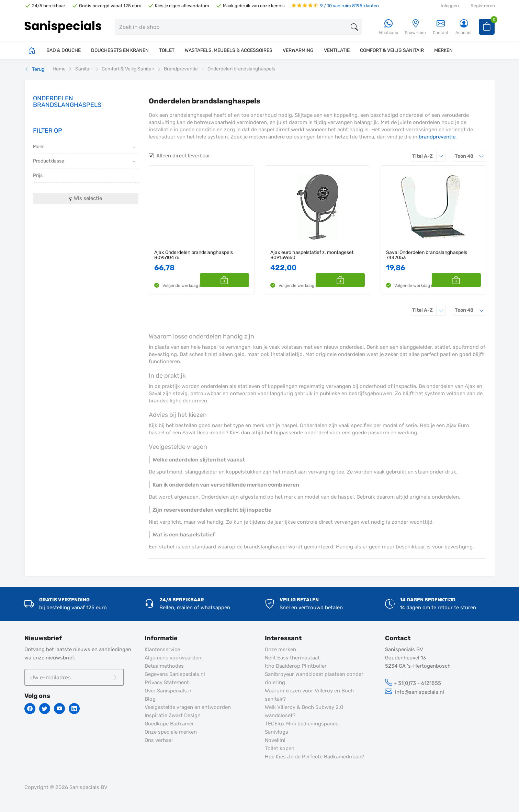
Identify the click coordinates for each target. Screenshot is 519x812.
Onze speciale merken (171, 732)
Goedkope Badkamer (169, 724)
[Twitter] (45, 709)
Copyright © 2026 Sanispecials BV (66, 787)
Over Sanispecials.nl (169, 691)
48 (471, 156)
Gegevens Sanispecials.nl (175, 674)
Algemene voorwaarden (173, 658)
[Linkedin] (74, 709)
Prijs (85, 176)
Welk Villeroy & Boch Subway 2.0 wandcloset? (304, 711)
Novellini (275, 740)
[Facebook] (30, 709)
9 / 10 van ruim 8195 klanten (335, 6)
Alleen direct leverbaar (183, 156)
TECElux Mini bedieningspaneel (302, 724)
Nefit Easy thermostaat (292, 658)
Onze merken (280, 649)
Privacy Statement (167, 682)
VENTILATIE (337, 50)
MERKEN (443, 50)
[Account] (464, 27)
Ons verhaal (159, 740)
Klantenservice (162, 649)
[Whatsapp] (388, 27)
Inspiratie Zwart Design (173, 715)
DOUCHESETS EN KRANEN (120, 50)
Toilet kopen (280, 748)
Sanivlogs (277, 732)
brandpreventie (437, 137)
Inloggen (450, 6)
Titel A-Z (429, 156)
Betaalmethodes (164, 666)
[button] (241, 280)
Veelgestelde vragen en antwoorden (188, 707)
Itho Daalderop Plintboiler (296, 666)
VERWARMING (298, 50)
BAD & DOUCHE (64, 50)
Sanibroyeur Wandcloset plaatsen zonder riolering (314, 678)
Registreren (483, 6)
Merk (85, 147)
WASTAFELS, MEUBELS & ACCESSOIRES (229, 50)
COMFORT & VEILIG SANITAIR (392, 50)
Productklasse (85, 162)
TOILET (167, 50)
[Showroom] (415, 27)
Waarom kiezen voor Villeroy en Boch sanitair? (309, 695)
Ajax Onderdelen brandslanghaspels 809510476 (194, 255)
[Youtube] (59, 709)
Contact (441, 27)
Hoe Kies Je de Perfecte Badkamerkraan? (314, 757)
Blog (150, 699)
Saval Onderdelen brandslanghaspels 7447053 (427, 255)
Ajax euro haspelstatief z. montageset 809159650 (312, 255)
